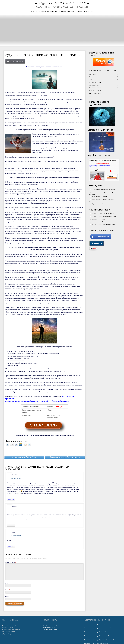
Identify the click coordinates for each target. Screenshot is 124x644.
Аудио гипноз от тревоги (99, 196)
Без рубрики (93, 74)
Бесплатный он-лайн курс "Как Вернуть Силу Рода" (99, 624)
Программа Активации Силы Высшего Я (104, 189)
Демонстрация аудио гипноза (71, 11)
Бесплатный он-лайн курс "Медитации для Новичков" (99, 636)
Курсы (85, 11)
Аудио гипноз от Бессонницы (100, 204)
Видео (57, 11)
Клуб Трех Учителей (49, 628)
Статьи (90, 11)
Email (8, 590)
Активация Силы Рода (108, 214)
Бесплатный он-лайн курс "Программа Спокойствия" (99, 640)
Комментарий (11, 562)
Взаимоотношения (95, 77)
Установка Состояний (96, 96)
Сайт (7, 597)
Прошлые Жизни (94, 85)
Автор (33, 11)
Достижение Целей (95, 82)
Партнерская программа (50, 629)
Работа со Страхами (95, 90)
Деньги (91, 80)
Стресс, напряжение (17, 61)
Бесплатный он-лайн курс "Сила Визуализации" (98, 628)
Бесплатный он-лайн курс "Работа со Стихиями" (98, 632)
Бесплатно (50, 11)
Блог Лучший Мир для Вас (51, 626)
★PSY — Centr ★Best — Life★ (62, 3)
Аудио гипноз (41, 11)
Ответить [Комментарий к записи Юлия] (11, 499)
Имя (7, 583)
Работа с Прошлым (95, 88)
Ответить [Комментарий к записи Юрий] (11, 525)
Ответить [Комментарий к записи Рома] (11, 547)
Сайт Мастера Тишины (50, 624)
